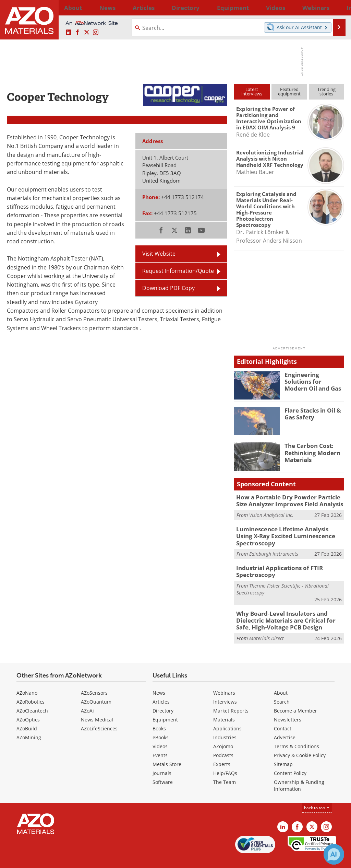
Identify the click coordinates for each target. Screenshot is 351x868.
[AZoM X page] (87, 33)
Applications (227, 714)
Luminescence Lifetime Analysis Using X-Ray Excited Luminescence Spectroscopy (289, 530)
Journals (162, 759)
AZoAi (87, 696)
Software (163, 768)
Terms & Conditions (296, 732)
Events (160, 741)
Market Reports (231, 696)
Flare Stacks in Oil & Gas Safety (310, 413)
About (281, 678)
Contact (283, 714)
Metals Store (167, 750)
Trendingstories (326, 91)
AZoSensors (94, 678)
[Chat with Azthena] (334, 854)
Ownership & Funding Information (299, 771)
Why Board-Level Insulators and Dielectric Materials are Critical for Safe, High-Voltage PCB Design (288, 607)
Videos (160, 732)
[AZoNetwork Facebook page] (77, 33)
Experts (222, 750)
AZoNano (27, 678)
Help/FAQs (225, 759)
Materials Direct (267, 624)
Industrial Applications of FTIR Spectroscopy (275, 560)
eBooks (161, 723)
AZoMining (29, 723)
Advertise (285, 723)
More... (336, 8)
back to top (317, 793)
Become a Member (295, 696)
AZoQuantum (96, 687)
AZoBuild (27, 714)
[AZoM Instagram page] (96, 33)
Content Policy (290, 759)
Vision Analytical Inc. (271, 514)
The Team (225, 768)
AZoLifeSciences (99, 714)
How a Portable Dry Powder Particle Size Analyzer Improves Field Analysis (288, 500)
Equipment (165, 705)
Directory (158, 8)
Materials (224, 705)
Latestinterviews (252, 91)
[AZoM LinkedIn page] (69, 33)
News (159, 678)
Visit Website (159, 254)
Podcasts (223, 741)
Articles (161, 687)
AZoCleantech (32, 696)
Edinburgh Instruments (274, 544)
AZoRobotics (31, 687)
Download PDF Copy (168, 288)
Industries (225, 723)
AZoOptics (28, 705)
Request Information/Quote (178, 271)
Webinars (224, 678)
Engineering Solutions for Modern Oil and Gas (312, 381)
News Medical (97, 705)
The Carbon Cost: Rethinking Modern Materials (310, 452)
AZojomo (223, 732)
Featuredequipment (289, 91)
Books (159, 714)
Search (282, 687)
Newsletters (288, 705)
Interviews (225, 687)
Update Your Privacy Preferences (59, 859)
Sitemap (283, 750)
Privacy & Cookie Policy (300, 741)
